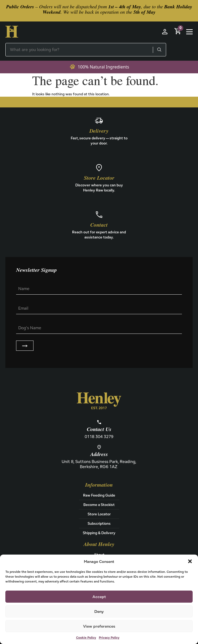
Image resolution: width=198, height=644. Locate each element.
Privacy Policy (109, 637)
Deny (99, 611)
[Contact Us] (99, 422)
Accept (99, 597)
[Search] (159, 50)
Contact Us (99, 429)
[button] (190, 561)
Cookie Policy (86, 637)
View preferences (99, 626)
